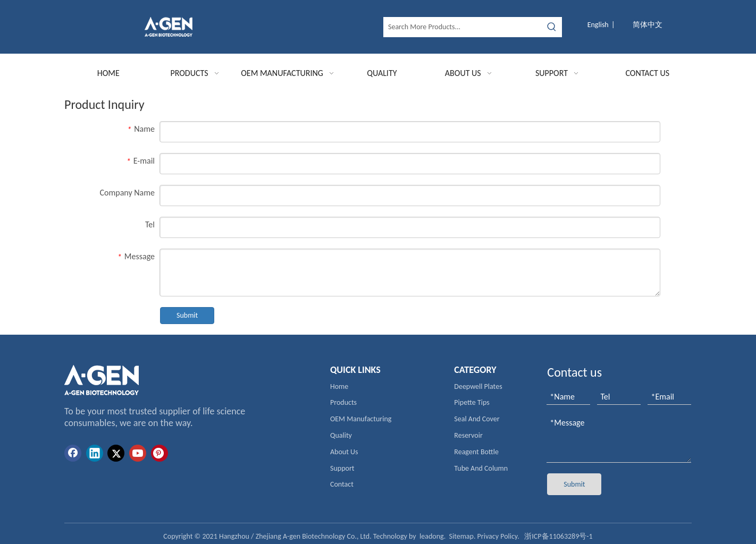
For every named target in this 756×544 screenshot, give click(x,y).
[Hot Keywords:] (552, 27)
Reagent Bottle (476, 452)
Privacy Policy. (498, 536)
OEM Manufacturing (361, 419)
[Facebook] (73, 453)
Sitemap (461, 536)
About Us (344, 452)
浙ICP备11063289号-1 (558, 536)
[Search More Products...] (463, 27)
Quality (341, 435)
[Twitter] (116, 453)
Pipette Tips (472, 402)
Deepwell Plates (478, 386)
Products (343, 402)
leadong (432, 536)
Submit (187, 315)
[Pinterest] (159, 453)
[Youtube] (138, 453)
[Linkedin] (95, 453)
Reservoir (468, 435)
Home (339, 386)
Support (342, 468)
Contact (342, 484)
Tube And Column (481, 468)
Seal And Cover (477, 419)
